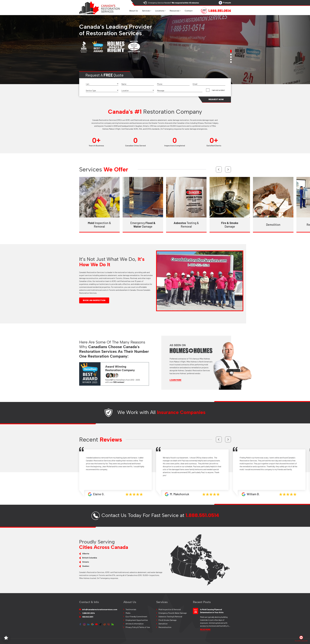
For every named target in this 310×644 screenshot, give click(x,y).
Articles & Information (135, 624)
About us (134, 11)
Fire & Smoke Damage (167, 620)
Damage (222, 225)
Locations (160, 11)
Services (146, 11)
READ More (205, 629)
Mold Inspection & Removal (170, 609)
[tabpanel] (155, 50)
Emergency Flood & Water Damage (173, 613)
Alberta (77, 553)
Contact (189, 11)
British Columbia (81, 558)
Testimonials (131, 609)
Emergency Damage (135, 225)
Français (225, 3)
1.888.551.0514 (202, 524)
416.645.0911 (86, 617)
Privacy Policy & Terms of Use (138, 627)
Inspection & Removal (91, 225)
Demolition (265, 225)
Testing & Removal (178, 225)
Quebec (78, 566)
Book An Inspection (86, 300)
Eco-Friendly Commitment (136, 616)
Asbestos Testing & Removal (170, 616)
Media (128, 613)
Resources (175, 11)
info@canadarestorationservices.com (98, 609)
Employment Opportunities (137, 620)
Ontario (77, 562)
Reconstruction (48, 225)
